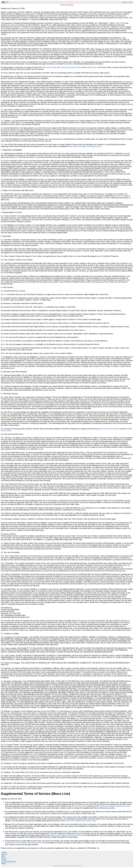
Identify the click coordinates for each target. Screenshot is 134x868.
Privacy (4, 860)
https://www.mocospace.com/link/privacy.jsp (85, 146)
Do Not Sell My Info (9, 862)
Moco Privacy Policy (79, 806)
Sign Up (125, 2)
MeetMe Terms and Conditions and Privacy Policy (112, 806)
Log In (131, 2)
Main (4, 852)
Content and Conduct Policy (70, 67)
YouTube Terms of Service (110, 429)
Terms (4, 858)
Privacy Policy (51, 67)
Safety (4, 864)
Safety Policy (92, 67)
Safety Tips (120, 196)
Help (3, 856)
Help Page (95, 469)
